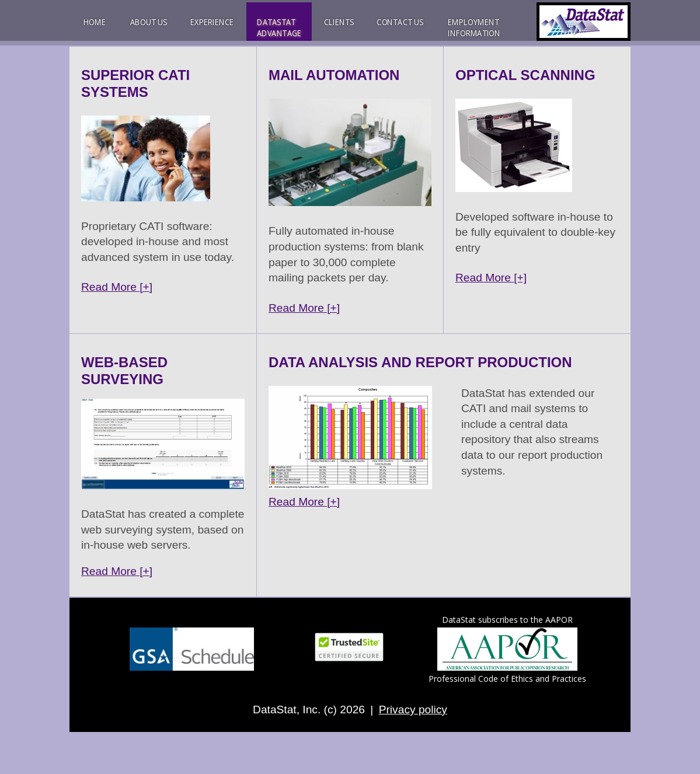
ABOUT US (149, 22)
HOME (95, 22)
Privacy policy (413, 709)
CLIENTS (339, 22)
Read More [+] (117, 287)
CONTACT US (400, 22)
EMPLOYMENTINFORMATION (474, 27)
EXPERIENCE (212, 22)
